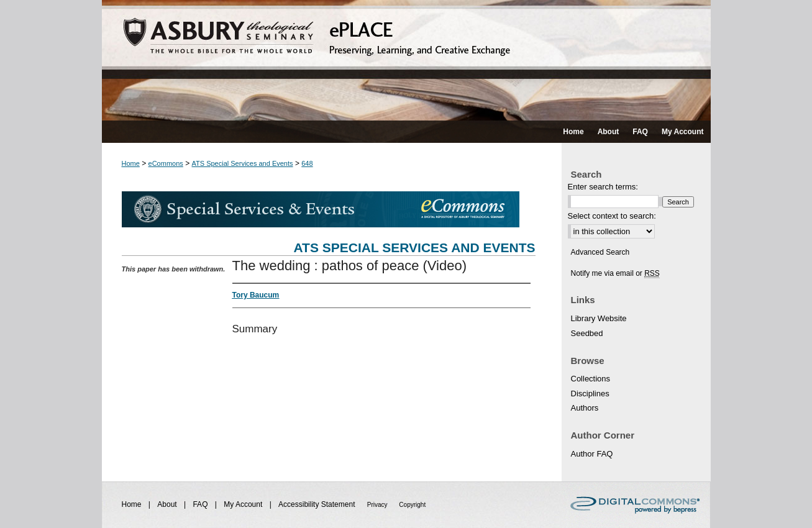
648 (307, 163)
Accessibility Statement (318, 504)
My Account (244, 504)
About (168, 504)
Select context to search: (612, 216)
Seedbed (587, 333)
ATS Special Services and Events (243, 163)
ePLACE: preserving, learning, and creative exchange (406, 60)
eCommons (166, 163)
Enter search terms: (603, 187)
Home (131, 163)
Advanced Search (600, 252)
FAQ (201, 504)
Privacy (378, 505)
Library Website (599, 318)
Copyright (412, 505)
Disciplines (590, 394)
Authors (585, 408)
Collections (591, 379)
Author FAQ (592, 454)
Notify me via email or (615, 273)
